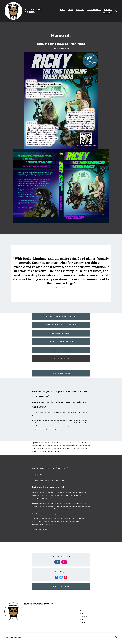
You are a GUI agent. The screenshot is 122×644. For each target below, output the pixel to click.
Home (62, 9)
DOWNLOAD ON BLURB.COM (61, 342)
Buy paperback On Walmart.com (61, 350)
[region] (61, 274)
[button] (14, 299)
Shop (71, 9)
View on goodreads (61, 373)
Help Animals (94, 9)
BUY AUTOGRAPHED (61, 358)
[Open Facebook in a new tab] (116, 637)
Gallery (80, 9)
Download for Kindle (61, 333)
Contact (107, 12)
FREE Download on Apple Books (61, 325)
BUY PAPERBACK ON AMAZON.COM (61, 317)
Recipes (108, 9)
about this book (61, 586)
